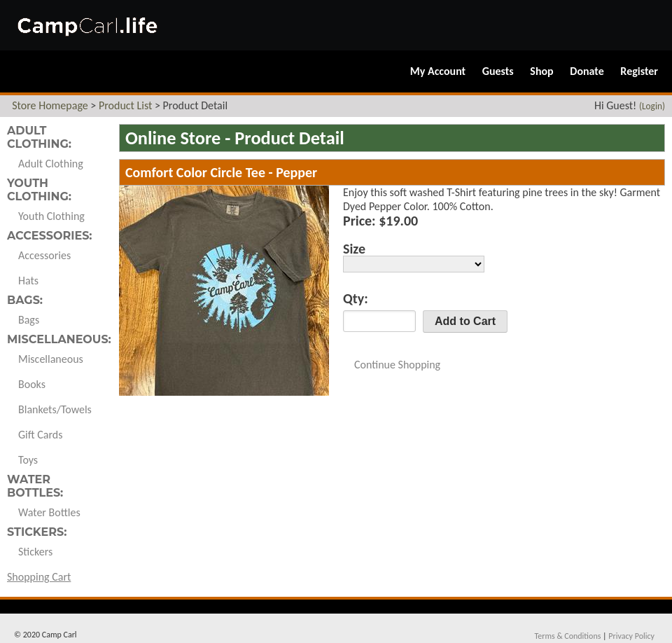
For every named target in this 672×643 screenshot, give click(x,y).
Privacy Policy (631, 636)
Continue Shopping (397, 365)
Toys (28, 460)
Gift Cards (40, 435)
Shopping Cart (39, 577)
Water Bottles (49, 512)
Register (639, 71)
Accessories (44, 255)
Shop (541, 71)
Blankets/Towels (55, 409)
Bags (29, 320)
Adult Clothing (51, 164)
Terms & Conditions (567, 636)
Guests (498, 71)
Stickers (35, 552)
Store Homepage (50, 105)
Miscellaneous (51, 359)
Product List (125, 105)
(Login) (652, 106)
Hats (28, 281)
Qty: (356, 298)
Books (32, 384)
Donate (587, 71)
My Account (438, 71)
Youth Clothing (51, 216)
